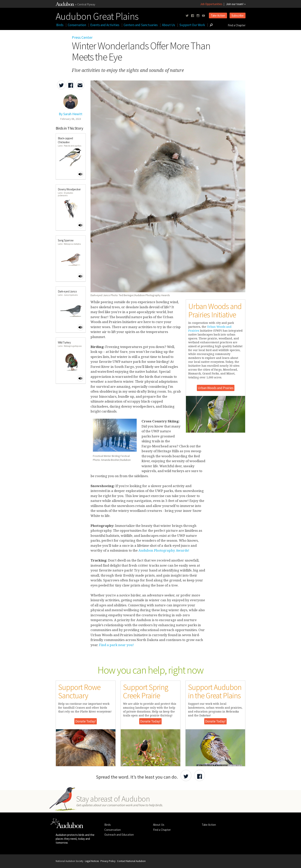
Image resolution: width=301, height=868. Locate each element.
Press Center (82, 37)
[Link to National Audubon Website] (65, 5)
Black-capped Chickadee (65, 140)
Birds (60, 25)
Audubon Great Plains (97, 15)
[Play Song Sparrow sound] (80, 276)
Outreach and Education (119, 835)
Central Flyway (86, 4)
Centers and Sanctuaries (141, 25)
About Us (169, 25)
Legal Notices (92, 861)
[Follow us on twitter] (187, 16)
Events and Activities (105, 25)
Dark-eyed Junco (67, 291)
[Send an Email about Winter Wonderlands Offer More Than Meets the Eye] (80, 85)
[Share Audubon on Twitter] (186, 775)
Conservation (77, 25)
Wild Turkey (64, 342)
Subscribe (238, 15)
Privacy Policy (108, 861)
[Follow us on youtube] (203, 16)
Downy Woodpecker (69, 189)
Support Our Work (192, 25)
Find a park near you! (116, 645)
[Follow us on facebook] (193, 16)
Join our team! (235, 4)
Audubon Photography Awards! (164, 550)
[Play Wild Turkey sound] (80, 378)
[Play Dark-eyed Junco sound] (80, 327)
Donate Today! (86, 721)
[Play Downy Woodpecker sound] (80, 225)
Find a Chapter (237, 25)
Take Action (218, 15)
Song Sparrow (66, 240)
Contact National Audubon (131, 861)
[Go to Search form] (211, 25)
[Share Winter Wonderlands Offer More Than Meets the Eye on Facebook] (71, 85)
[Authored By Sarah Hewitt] (71, 112)
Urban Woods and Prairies (216, 388)
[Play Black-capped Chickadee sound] (80, 174)
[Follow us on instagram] (198, 16)
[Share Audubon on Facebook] (200, 775)
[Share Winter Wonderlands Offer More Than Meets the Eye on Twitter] (61, 85)
